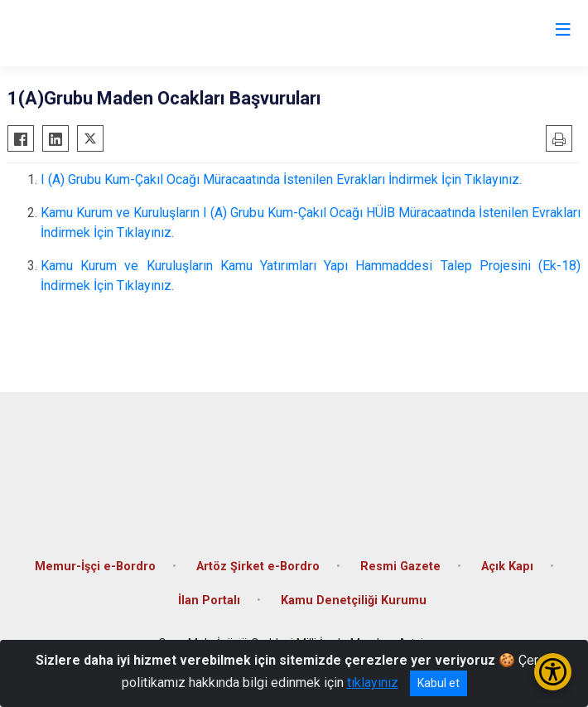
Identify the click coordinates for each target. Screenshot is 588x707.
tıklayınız (373, 683)
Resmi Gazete (400, 567)
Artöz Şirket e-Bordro (258, 567)
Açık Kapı (507, 567)
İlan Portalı (209, 600)
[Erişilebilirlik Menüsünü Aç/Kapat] (553, 672)
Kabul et (439, 683)
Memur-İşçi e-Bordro (95, 567)
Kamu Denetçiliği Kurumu (354, 600)
